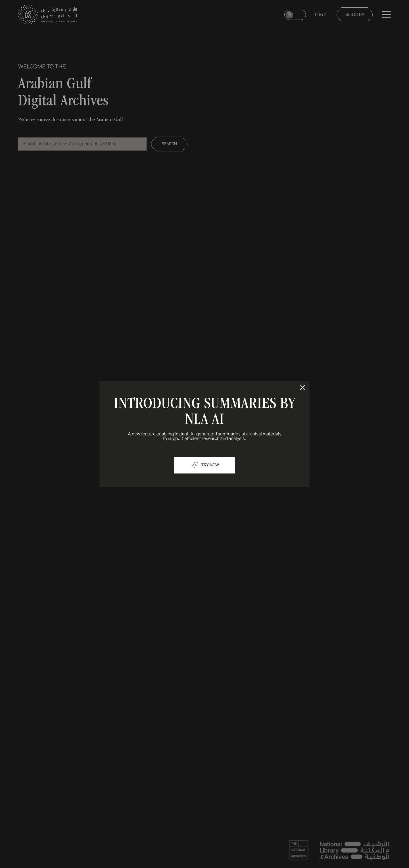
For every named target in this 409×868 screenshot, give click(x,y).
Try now (204, 465)
